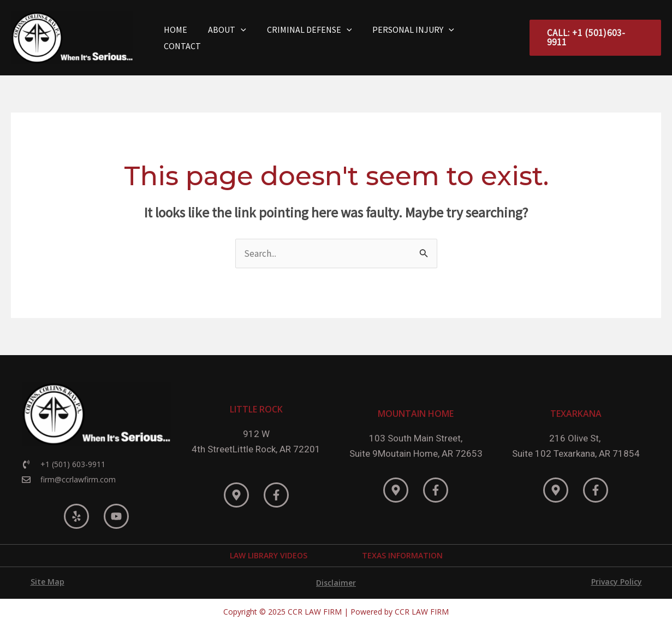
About (233, 38)
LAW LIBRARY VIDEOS (269, 555)
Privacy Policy (617, 582)
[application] (247, 38)
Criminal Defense (312, 38)
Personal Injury (413, 38)
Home (185, 38)
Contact (490, 38)
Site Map (47, 582)
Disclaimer (336, 583)
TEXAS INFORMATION (402, 555)
